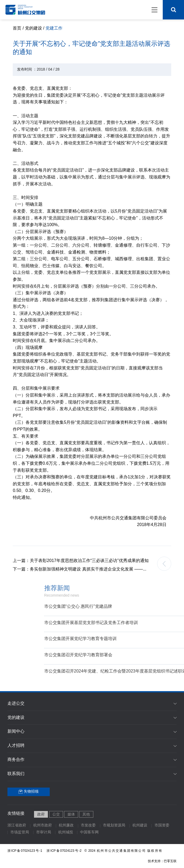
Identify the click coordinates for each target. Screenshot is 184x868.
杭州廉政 (66, 826)
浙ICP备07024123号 (65, 851)
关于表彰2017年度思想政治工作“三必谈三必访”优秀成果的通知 (84, 561)
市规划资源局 (114, 826)
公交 (56, 815)
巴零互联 (170, 861)
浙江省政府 (17, 826)
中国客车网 (89, 832)
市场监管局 (20, 832)
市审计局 (44, 832)
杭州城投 (66, 832)
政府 (41, 815)
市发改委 (88, 826)
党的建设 (34, 28)
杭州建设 (140, 826)
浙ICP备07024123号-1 (25, 851)
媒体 (71, 815)
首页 (17, 28)
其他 (86, 815)
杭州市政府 (43, 826)
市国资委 (162, 826)
